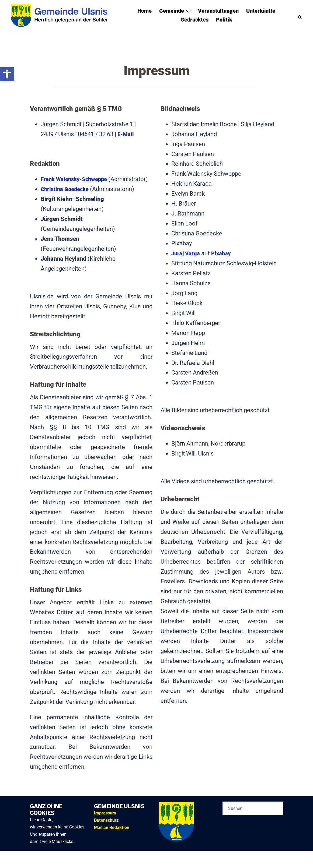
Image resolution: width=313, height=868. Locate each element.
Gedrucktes (194, 20)
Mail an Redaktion (112, 837)
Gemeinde (172, 11)
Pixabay (224, 253)
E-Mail (126, 134)
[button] (7, 74)
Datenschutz (106, 830)
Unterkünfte (261, 11)
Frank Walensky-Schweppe (77, 179)
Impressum (105, 823)
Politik (224, 20)
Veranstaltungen (218, 11)
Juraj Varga (187, 253)
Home (145, 11)
